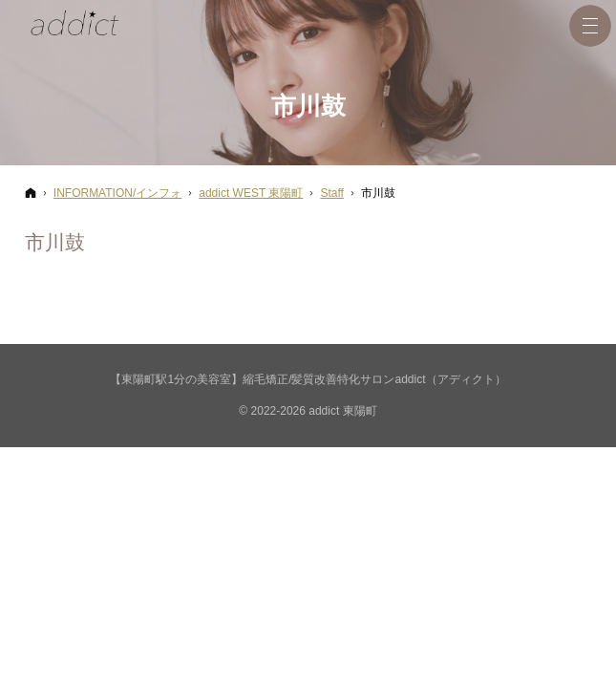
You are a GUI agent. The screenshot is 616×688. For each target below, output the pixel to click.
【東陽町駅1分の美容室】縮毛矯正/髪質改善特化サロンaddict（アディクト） (308, 379)
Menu (590, 26)
